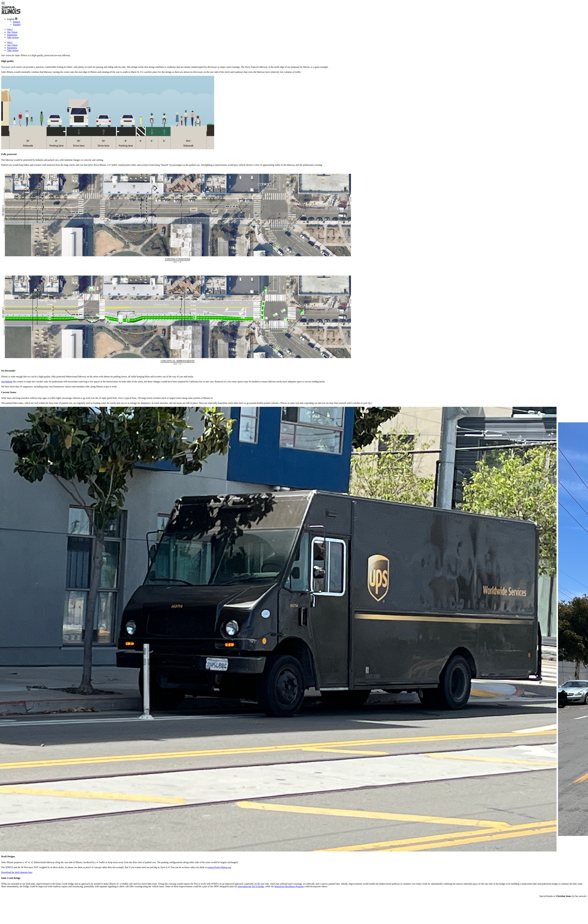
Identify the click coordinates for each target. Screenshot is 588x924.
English (17, 22)
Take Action (13, 37)
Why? (10, 29)
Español (17, 24)
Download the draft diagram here (17, 872)
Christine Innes (564, 896)
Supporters (12, 35)
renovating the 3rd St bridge (251, 886)
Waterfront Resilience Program (289, 886)
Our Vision (12, 32)
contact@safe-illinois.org (219, 867)
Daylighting (7, 382)
